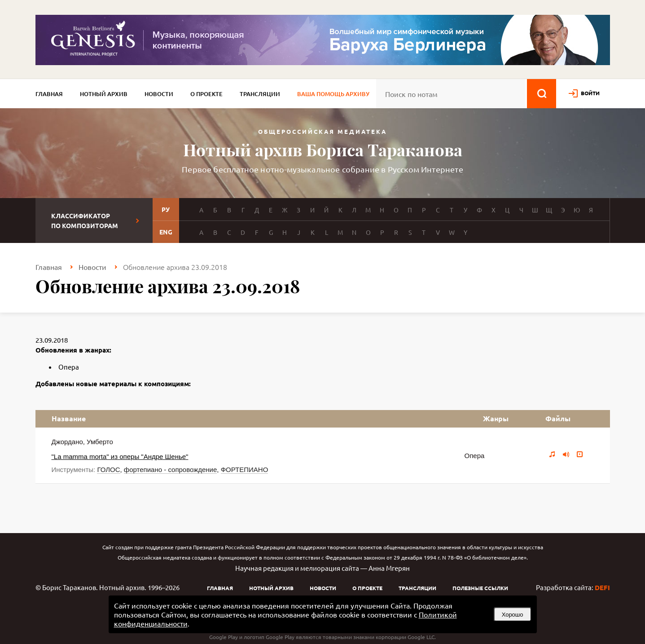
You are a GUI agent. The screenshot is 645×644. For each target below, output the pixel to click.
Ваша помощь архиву (333, 94)
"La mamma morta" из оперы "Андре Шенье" (120, 457)
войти (590, 93)
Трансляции (260, 94)
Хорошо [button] (513, 615)
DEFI (602, 587)
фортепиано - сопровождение (170, 470)
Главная (49, 94)
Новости (159, 94)
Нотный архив (104, 94)
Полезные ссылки (480, 588)
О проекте (206, 94)
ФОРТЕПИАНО (245, 470)
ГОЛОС (108, 470)
